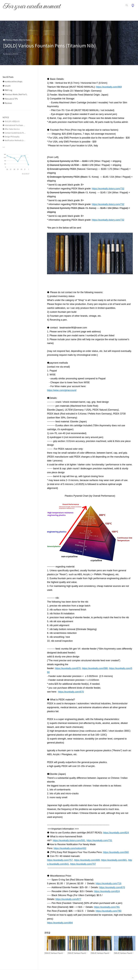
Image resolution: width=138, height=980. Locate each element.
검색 (127, 5)
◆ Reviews (7, 103)
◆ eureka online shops (12, 81)
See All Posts (8, 77)
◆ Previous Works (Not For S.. (15, 94)
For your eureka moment (32, 5)
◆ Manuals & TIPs (10, 99)
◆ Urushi (7, 86)
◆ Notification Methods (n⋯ (14, 140)
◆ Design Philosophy (11, 136)
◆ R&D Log (7, 90)
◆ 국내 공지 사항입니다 (11, 121)
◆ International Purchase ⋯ (14, 125)
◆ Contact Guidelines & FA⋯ (14, 133)
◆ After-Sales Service (11, 129)
